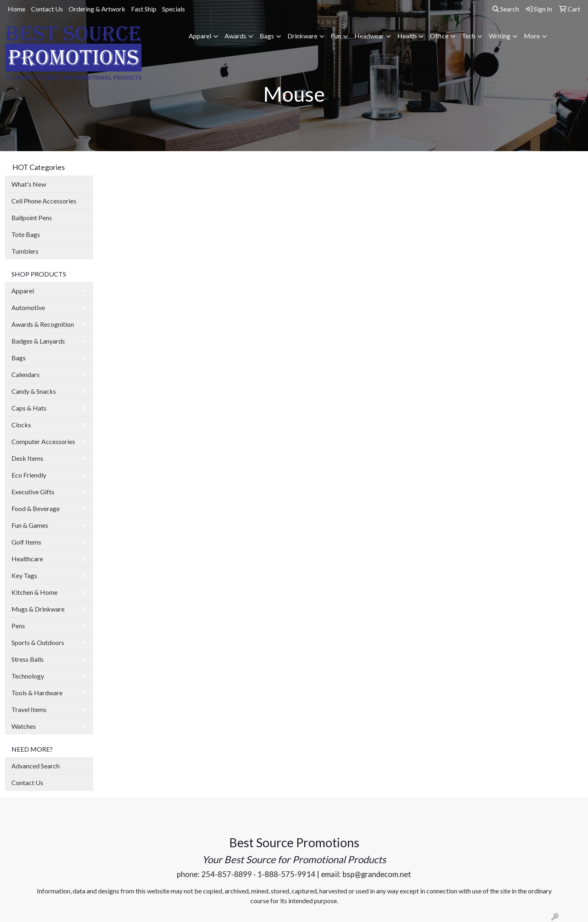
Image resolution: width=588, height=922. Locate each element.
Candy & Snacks (34, 391)
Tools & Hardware (37, 693)
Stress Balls (28, 659)
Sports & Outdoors (38, 642)
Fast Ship (144, 9)
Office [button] (439, 36)
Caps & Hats (29, 408)
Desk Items (27, 458)
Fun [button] (336, 36)
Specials (174, 9)
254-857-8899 (227, 874)
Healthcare (27, 559)
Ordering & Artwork (97, 9)
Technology (28, 676)
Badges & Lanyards (38, 341)
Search (506, 9)
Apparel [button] (200, 36)
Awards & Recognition (43, 324)
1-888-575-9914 (286, 874)
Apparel (23, 291)
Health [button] (407, 36)
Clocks (21, 425)
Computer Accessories (43, 441)
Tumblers (25, 251)
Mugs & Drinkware (38, 609)
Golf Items (26, 542)
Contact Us (47, 9)
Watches (24, 726)
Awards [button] (235, 36)
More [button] (532, 36)
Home (17, 9)
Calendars (26, 374)
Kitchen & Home (35, 592)
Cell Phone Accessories (44, 201)
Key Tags (24, 575)
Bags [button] (267, 36)
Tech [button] (469, 36)
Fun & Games (30, 525)
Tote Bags (26, 234)
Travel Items (29, 709)
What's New (29, 184)
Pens (18, 626)
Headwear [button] (369, 36)
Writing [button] (500, 36)
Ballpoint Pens (32, 218)
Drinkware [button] (302, 36)
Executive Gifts (33, 492)
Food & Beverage (36, 508)
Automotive (28, 307)
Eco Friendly (29, 475)
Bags (19, 358)
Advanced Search (36, 766)
